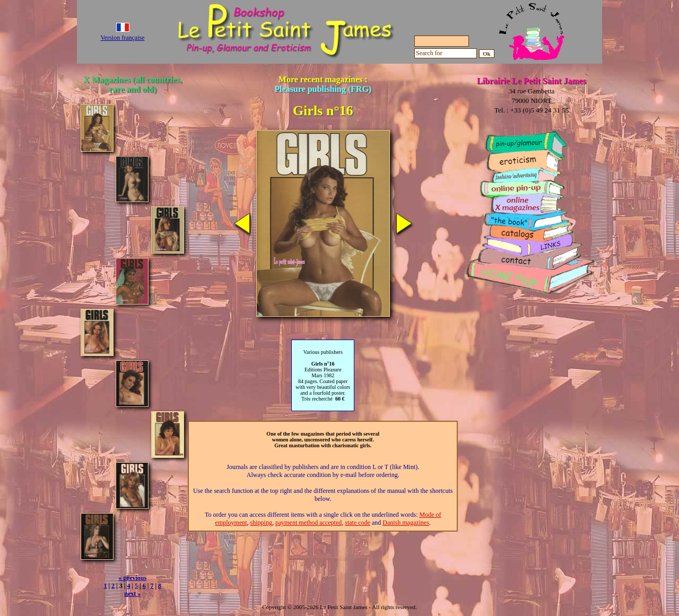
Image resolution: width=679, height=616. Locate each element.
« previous (132, 578)
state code (358, 523)
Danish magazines (406, 523)
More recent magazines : (323, 84)
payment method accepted (308, 523)
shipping (261, 523)
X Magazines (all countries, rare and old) (133, 84)
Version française (123, 38)
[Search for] (446, 53)
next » (132, 594)
